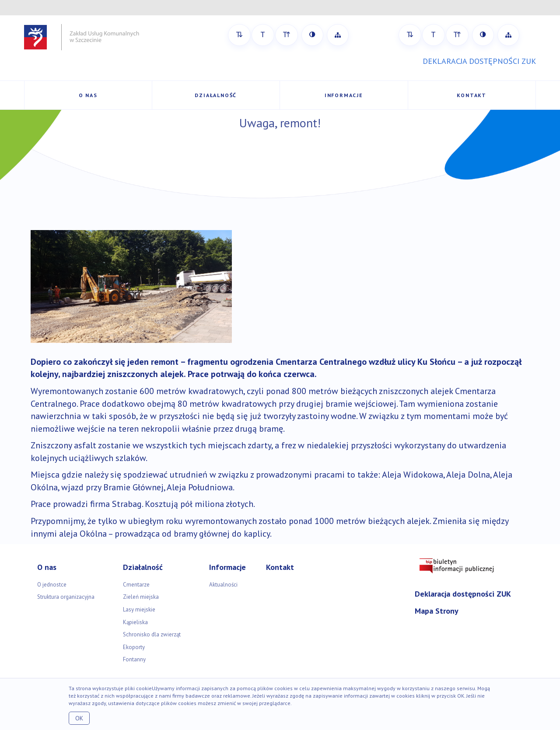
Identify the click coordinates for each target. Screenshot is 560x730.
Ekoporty (134, 647)
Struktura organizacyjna (66, 597)
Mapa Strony (437, 611)
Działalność (216, 95)
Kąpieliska (135, 622)
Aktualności (223, 585)
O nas (88, 95)
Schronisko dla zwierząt (152, 634)
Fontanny (134, 659)
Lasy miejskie (139, 609)
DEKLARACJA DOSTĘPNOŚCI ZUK (479, 61)
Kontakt (472, 95)
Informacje (344, 95)
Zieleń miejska (141, 597)
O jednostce (52, 585)
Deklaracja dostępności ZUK (463, 594)
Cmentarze (136, 585)
